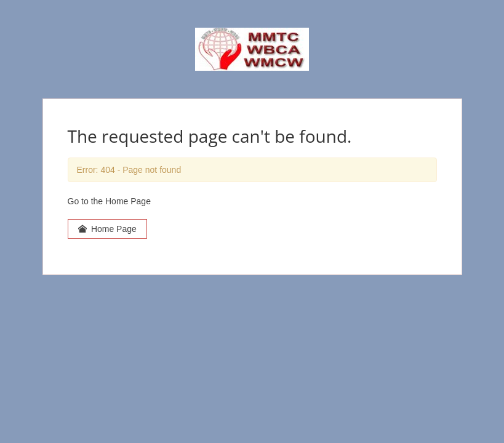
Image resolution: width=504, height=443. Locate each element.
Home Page (107, 229)
